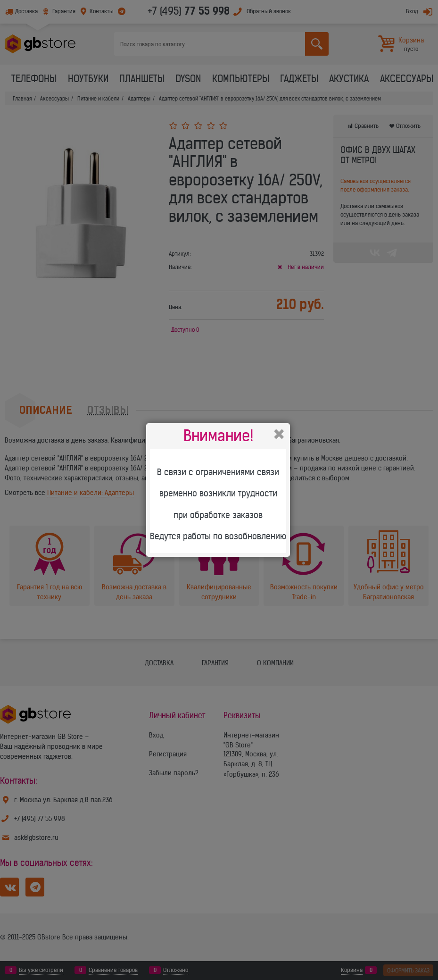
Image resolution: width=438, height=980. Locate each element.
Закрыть (279, 434)
